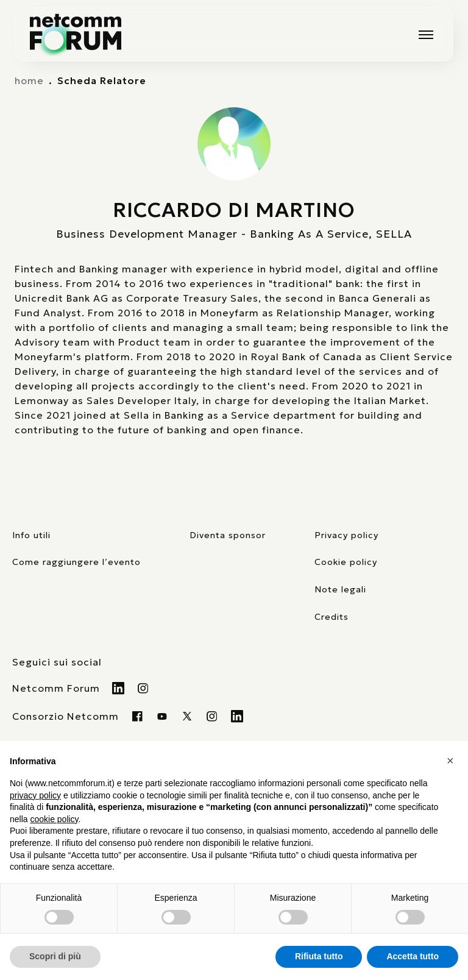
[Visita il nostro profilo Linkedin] (119, 688)
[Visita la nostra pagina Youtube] (162, 716)
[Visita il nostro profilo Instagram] (144, 688)
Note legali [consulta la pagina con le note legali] (340, 589)
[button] (452, 761)
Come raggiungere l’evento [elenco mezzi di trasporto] (76, 562)
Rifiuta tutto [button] (319, 956)
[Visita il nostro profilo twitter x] (187, 716)
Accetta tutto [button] (413, 956)
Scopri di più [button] (55, 956)
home (29, 80)
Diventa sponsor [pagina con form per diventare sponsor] (228, 535)
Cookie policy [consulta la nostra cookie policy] (346, 562)
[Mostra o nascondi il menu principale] (426, 35)
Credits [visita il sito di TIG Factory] (331, 617)
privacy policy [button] (35, 795)
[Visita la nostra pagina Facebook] (137, 716)
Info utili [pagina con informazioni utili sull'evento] (31, 535)
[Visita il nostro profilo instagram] (212, 716)
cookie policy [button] (54, 819)
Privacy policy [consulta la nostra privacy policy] (346, 535)
